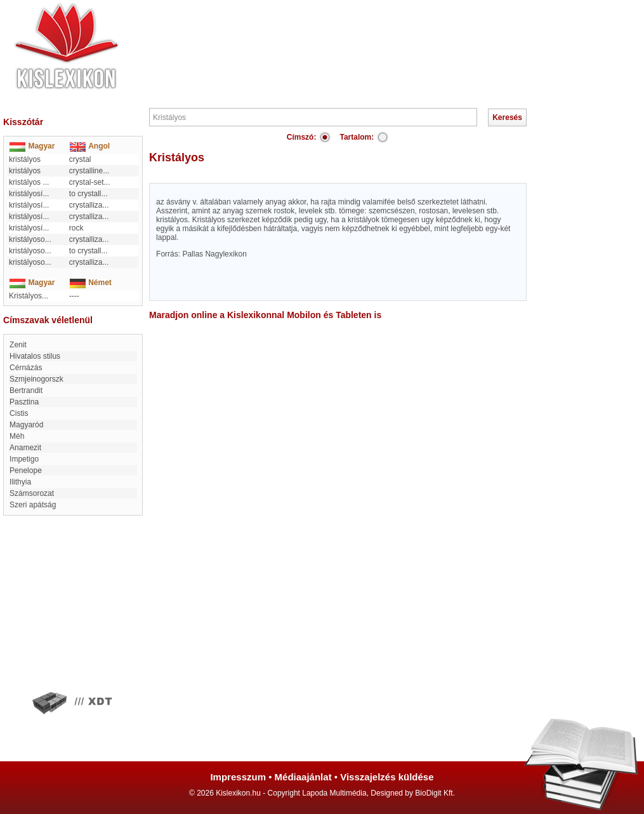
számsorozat (32, 493)
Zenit (18, 345)
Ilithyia (20, 482)
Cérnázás (26, 368)
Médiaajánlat (303, 777)
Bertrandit (26, 390)
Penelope (26, 470)
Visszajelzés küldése (387, 777)
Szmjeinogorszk (36, 379)
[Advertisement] (360, 38)
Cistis (19, 413)
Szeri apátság (33, 505)
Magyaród (26, 425)
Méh (17, 436)
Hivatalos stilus (35, 356)
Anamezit (25, 448)
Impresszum (238, 777)
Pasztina (24, 402)
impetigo (24, 459)
